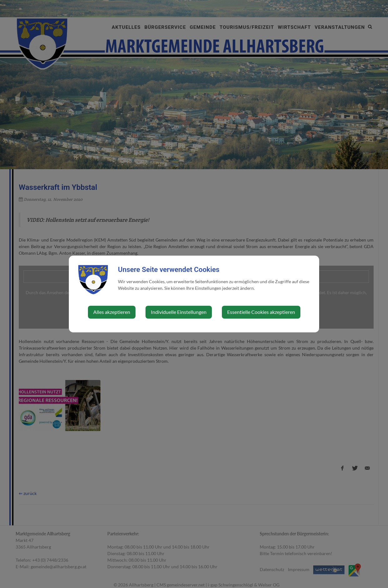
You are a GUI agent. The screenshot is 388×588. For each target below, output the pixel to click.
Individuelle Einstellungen (179, 312)
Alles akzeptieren (112, 312)
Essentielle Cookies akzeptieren (261, 312)
